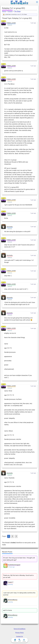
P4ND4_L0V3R (11, 23)
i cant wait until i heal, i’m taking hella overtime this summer (19, 594)
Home (4, 11)
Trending (24, 640)
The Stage (17, 11)
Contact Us (19, 636)
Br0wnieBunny (13, 600)
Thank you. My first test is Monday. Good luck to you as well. (18, 576)
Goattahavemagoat (14, 565)
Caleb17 (11, 582)
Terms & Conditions (20, 629)
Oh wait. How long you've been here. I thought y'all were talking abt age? (19, 559)
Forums (10, 11)
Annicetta (10, 227)
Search (19, 640)
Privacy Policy (19, 633)
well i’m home (7, 610)
